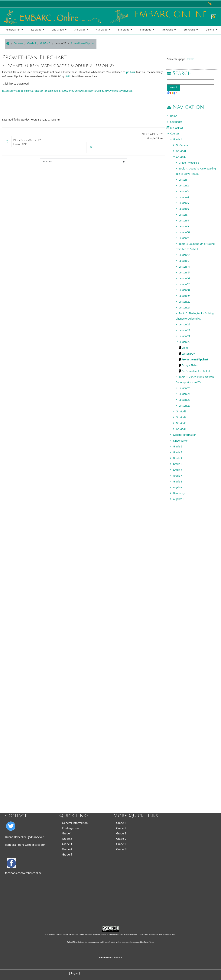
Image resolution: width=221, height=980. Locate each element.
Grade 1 (67, 834)
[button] (214, 17)
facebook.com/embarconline (23, 873)
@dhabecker (36, 837)
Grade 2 (67, 839)
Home (176, 116)
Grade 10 (122, 844)
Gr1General (185, 145)
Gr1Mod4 (184, 418)
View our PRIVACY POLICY (111, 958)
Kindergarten (70, 828)
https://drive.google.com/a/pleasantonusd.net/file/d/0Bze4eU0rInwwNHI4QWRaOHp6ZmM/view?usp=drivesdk (67, 91)
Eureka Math (84, 934)
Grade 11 (121, 849)
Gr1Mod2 (184, 157)
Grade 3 (67, 844)
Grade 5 (67, 855)
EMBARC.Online (62, 934)
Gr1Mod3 (184, 412)
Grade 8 (121, 834)
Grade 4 (67, 849)
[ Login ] (75, 973)
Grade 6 (121, 823)
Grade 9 (121, 839)
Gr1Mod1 (184, 151)
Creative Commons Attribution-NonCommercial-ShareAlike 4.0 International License (142, 934)
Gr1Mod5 (184, 423)
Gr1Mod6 (184, 429)
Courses (177, 134)
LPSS (68, 77)
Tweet (193, 59)
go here (131, 72)
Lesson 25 (60, 44)
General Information (75, 823)
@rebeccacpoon (35, 845)
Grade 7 (121, 828)
